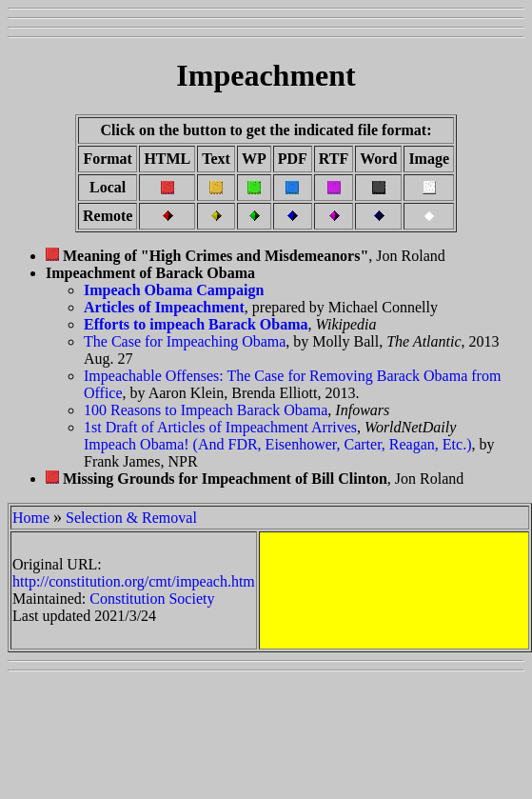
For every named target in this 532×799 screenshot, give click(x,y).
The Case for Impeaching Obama (185, 341)
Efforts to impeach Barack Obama (196, 324)
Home (31, 518)
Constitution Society (152, 599)
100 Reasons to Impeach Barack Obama (206, 410)
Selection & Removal (131, 518)
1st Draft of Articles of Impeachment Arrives (220, 427)
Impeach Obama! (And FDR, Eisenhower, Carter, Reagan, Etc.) (277, 444)
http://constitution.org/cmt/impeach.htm (134, 581)
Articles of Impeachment (164, 307)
